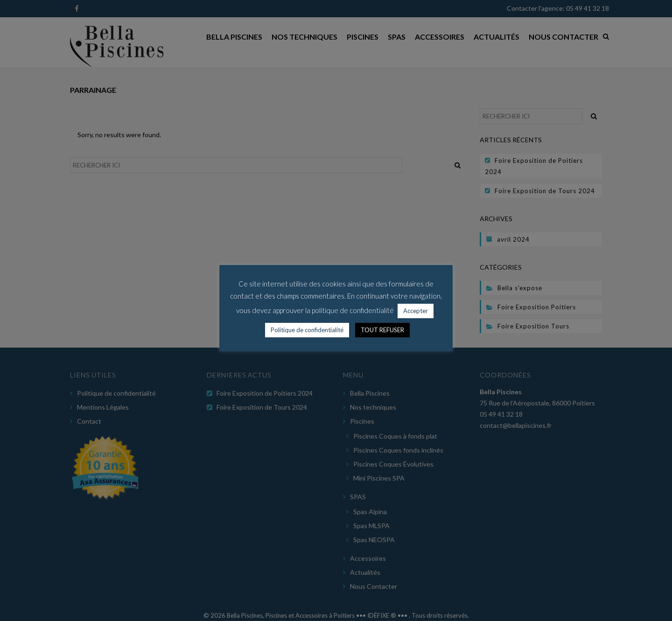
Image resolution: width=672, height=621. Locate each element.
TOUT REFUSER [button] (382, 330)
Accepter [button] (416, 311)
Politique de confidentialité (307, 330)
